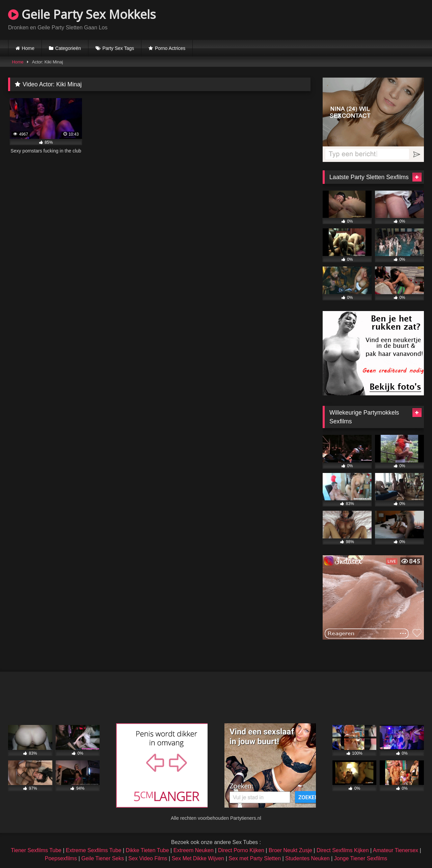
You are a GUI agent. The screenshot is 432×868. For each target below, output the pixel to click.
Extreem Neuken (194, 850)
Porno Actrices (170, 48)
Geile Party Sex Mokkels (82, 14)
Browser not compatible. (345, 19)
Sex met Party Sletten (255, 858)
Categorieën (68, 48)
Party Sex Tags (118, 48)
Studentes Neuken (307, 858)
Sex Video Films (148, 858)
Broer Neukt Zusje (290, 850)
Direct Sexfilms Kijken (343, 850)
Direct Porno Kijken (241, 850)
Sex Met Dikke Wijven (198, 858)
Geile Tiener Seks (103, 858)
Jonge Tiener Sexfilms (361, 858)
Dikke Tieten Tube (147, 850)
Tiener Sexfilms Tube (36, 850)
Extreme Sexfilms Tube (94, 850)
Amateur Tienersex (396, 850)
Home (28, 48)
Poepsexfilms (61, 858)
